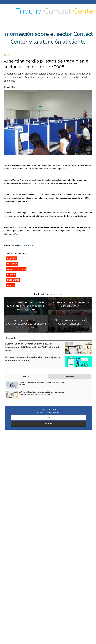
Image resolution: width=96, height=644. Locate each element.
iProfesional (29, 245)
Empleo (8, 55)
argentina (12, 258)
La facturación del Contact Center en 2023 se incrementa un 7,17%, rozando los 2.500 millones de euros (33, 347)
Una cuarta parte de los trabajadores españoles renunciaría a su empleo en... (26, 324)
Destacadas (11, 338)
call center (12, 264)
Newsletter (49, 409)
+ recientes (27, 377)
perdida (11, 285)
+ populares (69, 377)
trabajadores (13, 280)
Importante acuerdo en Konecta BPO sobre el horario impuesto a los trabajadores (26, 306)
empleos (11, 274)
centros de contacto (16, 269)
